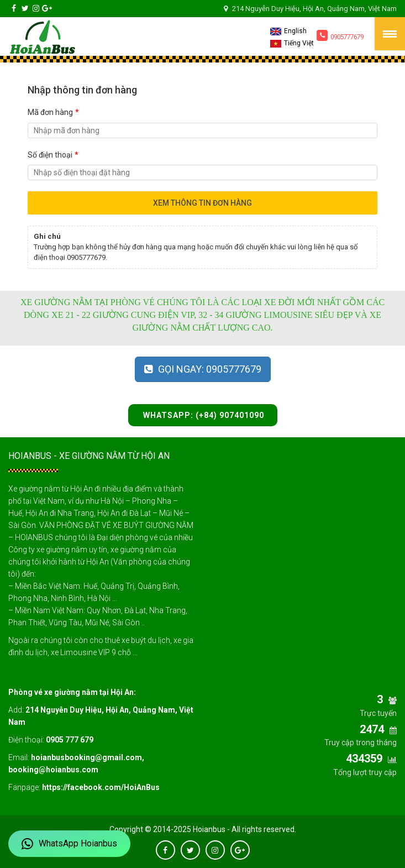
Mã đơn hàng (53, 112)
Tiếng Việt (292, 43)
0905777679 (340, 35)
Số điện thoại (53, 155)
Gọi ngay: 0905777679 (203, 369)
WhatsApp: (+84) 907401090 (202, 415)
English (288, 31)
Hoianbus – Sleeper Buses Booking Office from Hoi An (42, 36)
